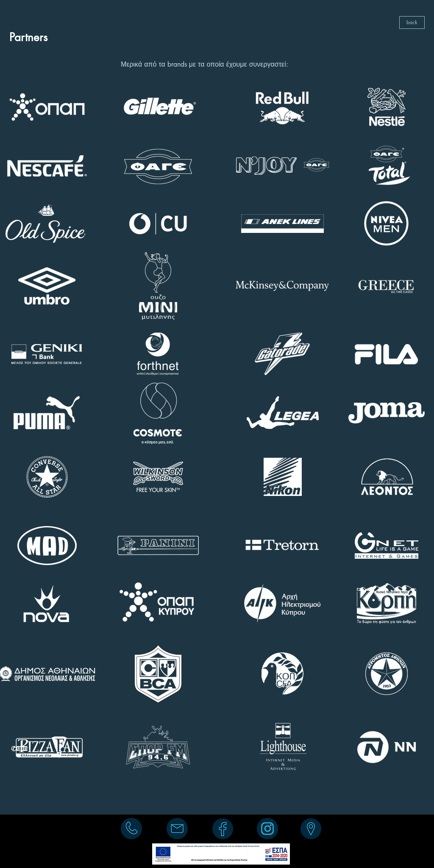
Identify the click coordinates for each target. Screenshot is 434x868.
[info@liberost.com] (177, 829)
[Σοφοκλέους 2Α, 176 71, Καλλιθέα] (311, 829)
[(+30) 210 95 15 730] (131, 829)
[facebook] (223, 829)
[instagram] (267, 829)
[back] (412, 22)
